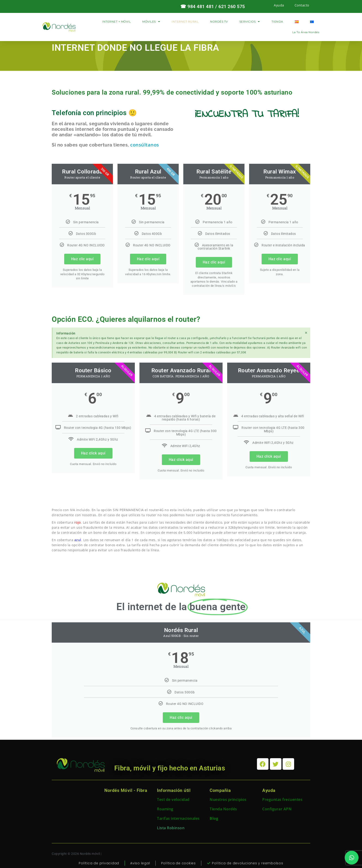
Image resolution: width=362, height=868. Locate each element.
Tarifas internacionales (178, 818)
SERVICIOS (250, 22)
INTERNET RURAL (185, 22)
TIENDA (277, 22)
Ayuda (279, 5)
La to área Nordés (306, 32)
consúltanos (145, 145)
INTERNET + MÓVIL (116, 22)
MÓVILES (151, 22)
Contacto (302, 5)
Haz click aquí (93, 453)
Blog (214, 818)
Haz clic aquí (82, 259)
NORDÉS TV (219, 22)
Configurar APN (277, 809)
